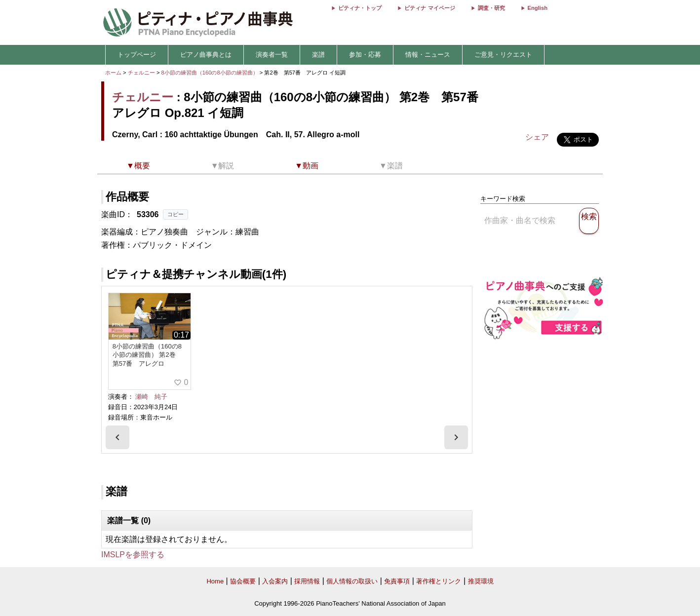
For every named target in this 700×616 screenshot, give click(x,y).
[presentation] (117, 437)
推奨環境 (481, 581)
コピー (175, 214)
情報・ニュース (428, 55)
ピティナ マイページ (429, 8)
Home (215, 581)
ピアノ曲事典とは (206, 55)
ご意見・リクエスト (503, 55)
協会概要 (243, 581)
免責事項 (397, 581)
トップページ (137, 55)
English (538, 8)
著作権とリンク (439, 581)
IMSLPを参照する (133, 555)
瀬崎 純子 (151, 397)
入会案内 (275, 581)
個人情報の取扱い (352, 581)
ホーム (113, 73)
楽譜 (318, 55)
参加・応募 (365, 55)
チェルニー (141, 73)
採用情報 (307, 581)
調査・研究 (491, 8)
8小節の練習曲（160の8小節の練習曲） (211, 73)
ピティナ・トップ (360, 8)
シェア (537, 137)
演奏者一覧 (272, 55)
